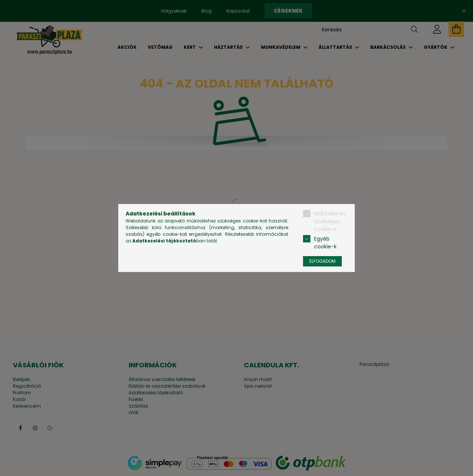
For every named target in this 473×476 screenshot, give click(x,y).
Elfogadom (322, 261)
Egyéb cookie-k (325, 243)
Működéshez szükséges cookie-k (330, 221)
